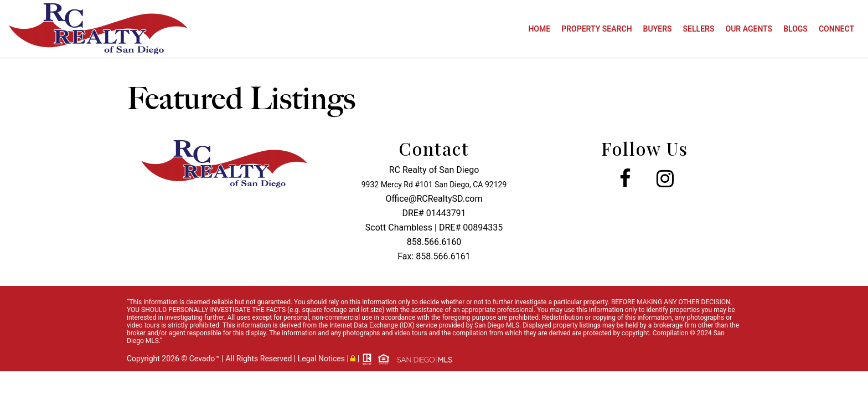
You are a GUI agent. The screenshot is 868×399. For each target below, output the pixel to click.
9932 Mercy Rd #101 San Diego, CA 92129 (434, 185)
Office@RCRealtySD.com (434, 199)
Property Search (596, 29)
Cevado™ (206, 359)
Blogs (795, 29)
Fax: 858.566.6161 (434, 256)
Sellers (699, 29)
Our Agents (749, 29)
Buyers (658, 29)
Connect (836, 29)
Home (539, 29)
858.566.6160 (434, 242)
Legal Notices (322, 359)
